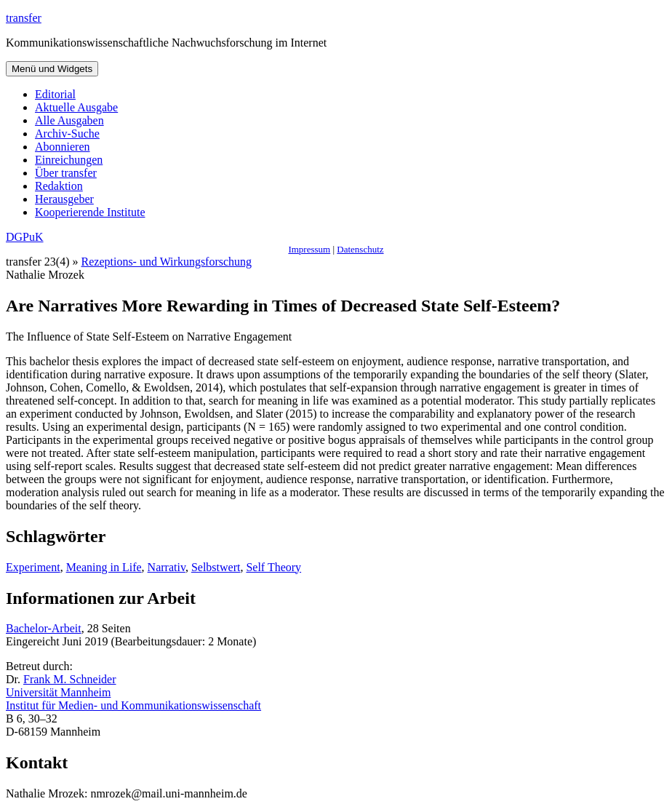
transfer (24, 18)
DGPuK (25, 237)
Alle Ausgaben (69, 120)
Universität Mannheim (58, 692)
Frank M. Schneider (70, 679)
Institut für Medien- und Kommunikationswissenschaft (133, 705)
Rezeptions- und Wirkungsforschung (167, 262)
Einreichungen (69, 160)
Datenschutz (360, 249)
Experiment (33, 567)
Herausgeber (64, 199)
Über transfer (66, 173)
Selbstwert (216, 567)
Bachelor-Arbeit (44, 628)
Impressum (309, 249)
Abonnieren (63, 147)
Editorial (55, 94)
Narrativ (167, 567)
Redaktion (59, 186)
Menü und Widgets (52, 69)
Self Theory (273, 567)
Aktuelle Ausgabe (76, 107)
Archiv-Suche (67, 134)
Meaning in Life (104, 567)
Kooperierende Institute (90, 212)
